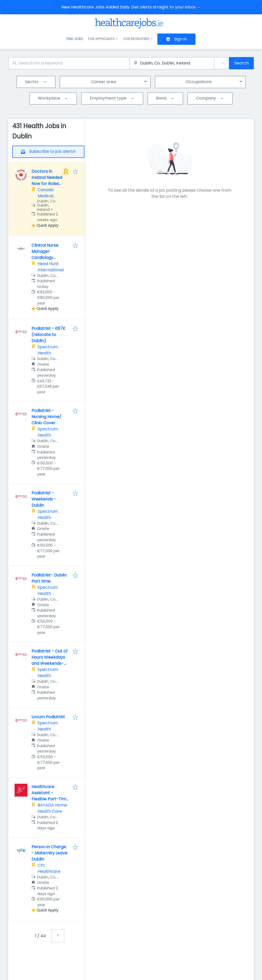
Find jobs (75, 39)
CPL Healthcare (49, 868)
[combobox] (69, 63)
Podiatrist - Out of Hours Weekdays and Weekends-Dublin (50, 660)
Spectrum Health (48, 350)
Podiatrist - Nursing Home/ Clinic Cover (46, 417)
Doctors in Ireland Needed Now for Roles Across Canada (47, 181)
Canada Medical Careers (46, 196)
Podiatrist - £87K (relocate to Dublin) (48, 335)
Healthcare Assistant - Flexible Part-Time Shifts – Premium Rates (50, 799)
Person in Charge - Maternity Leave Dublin (49, 853)
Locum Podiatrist (48, 717)
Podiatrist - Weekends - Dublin (44, 499)
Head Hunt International (51, 267)
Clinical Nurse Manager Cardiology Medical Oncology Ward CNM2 (50, 258)
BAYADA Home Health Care (52, 808)
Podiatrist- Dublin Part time (49, 578)
